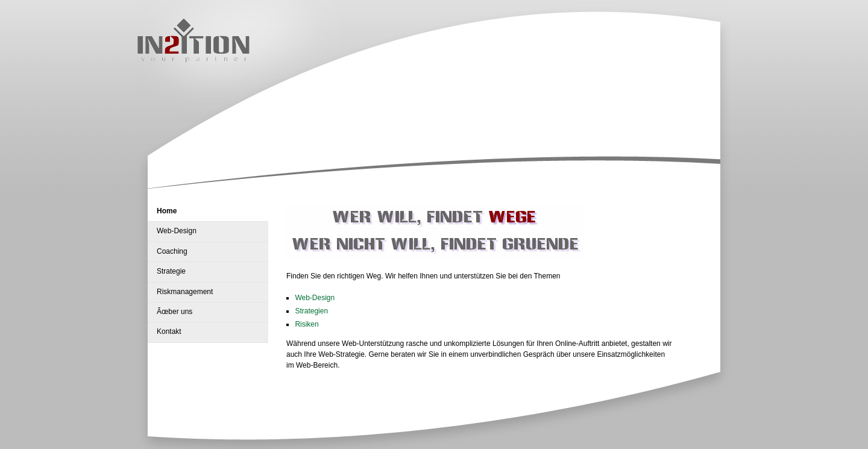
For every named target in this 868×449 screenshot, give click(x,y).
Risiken (307, 324)
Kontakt (169, 331)
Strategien (311, 311)
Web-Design (177, 231)
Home (167, 211)
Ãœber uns (175, 312)
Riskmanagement (185, 292)
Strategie (171, 271)
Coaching (172, 251)
